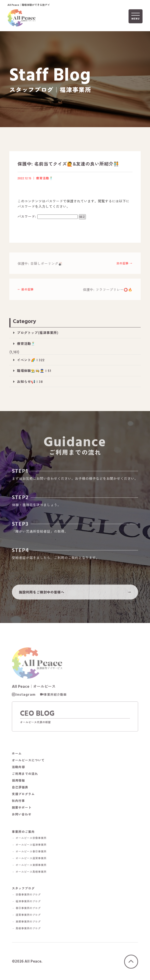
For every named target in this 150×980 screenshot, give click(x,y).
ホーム (17, 754)
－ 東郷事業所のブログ (26, 922)
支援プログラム (23, 795)
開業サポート (22, 808)
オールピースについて (28, 761)
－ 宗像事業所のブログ (26, 895)
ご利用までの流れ (25, 774)
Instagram (26, 695)
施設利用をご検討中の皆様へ (42, 593)
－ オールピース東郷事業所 (29, 866)
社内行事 (18, 801)
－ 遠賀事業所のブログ (26, 916)
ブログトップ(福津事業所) (38, 332)
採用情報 (18, 781)
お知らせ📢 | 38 (30, 381)
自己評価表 (20, 788)
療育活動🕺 (26, 343)
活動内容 (18, 768)
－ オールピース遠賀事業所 (29, 859)
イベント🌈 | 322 (31, 360)
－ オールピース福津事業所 (29, 846)
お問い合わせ (22, 815)
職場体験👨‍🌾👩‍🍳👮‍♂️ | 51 (34, 370)
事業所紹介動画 (55, 695)
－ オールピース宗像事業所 (29, 839)
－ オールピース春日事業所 (29, 852)
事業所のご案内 (23, 832)
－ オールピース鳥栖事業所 (29, 873)
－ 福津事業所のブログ (26, 902)
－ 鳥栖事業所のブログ (26, 929)
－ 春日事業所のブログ (26, 909)
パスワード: (48, 216)
